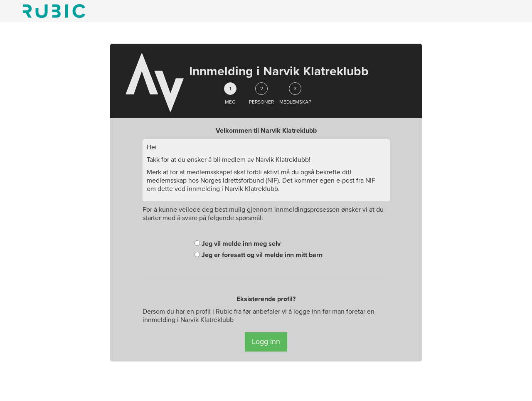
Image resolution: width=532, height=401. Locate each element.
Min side (54, 11)
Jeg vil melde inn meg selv (238, 244)
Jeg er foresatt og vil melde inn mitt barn (259, 255)
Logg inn (266, 342)
